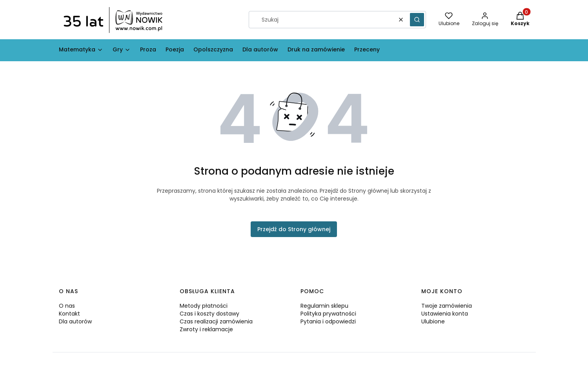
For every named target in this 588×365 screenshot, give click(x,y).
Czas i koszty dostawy (209, 314)
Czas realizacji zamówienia (216, 321)
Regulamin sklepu (324, 306)
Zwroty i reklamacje (206, 329)
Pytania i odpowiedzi (328, 321)
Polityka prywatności (328, 314)
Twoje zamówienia (447, 306)
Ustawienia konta (445, 314)
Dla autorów (75, 321)
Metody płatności (204, 306)
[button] (417, 20)
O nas (67, 306)
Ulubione (433, 321)
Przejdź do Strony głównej (294, 229)
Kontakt (69, 314)
